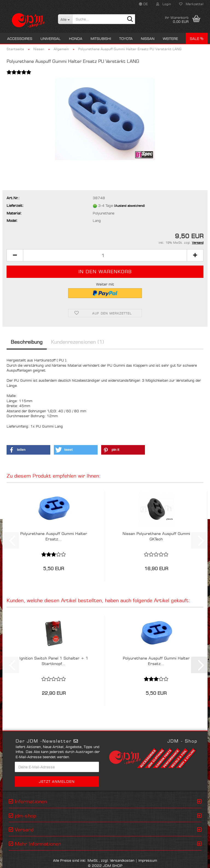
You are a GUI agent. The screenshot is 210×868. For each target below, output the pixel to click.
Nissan (148, 39)
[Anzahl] (105, 255)
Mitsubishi (101, 39)
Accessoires (20, 39)
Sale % (197, 39)
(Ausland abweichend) (129, 206)
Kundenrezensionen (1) (77, 342)
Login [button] (164, 4)
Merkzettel (191, 4)
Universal (51, 39)
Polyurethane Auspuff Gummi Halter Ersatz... (54, 536)
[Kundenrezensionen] (19, 75)
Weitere (170, 39)
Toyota (126, 39)
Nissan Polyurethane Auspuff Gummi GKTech (156, 536)
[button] (143, 4)
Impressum (148, 860)
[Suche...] (65, 19)
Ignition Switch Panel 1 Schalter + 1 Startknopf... (54, 661)
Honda (76, 39)
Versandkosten (122, 860)
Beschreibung (27, 342)
